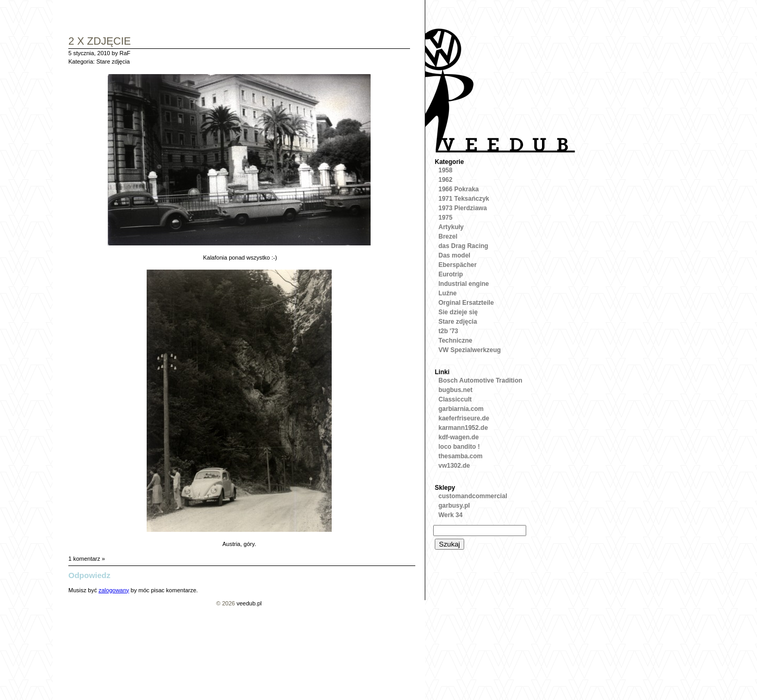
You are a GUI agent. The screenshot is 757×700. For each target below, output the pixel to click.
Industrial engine (464, 284)
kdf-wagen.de (459, 437)
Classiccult (455, 399)
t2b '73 (448, 331)
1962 (446, 180)
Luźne (448, 293)
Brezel (448, 236)
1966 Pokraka (459, 189)
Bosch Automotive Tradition (480, 380)
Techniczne (455, 341)
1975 (446, 218)
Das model (454, 255)
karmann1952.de (463, 428)
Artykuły (451, 227)
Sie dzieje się (458, 312)
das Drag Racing (463, 246)
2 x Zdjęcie (100, 42)
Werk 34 (451, 515)
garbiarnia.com (461, 409)
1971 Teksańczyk (464, 199)
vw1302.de (454, 466)
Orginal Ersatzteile (466, 303)
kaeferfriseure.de (464, 418)
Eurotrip (451, 274)
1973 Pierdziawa (463, 208)
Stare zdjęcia (113, 61)
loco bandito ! (459, 447)
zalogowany (114, 590)
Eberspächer (458, 265)
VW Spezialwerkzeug (470, 350)
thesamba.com (461, 456)
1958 (446, 170)
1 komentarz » (87, 559)
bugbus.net (456, 390)
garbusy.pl (454, 506)
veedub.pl (249, 603)
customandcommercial (473, 496)
